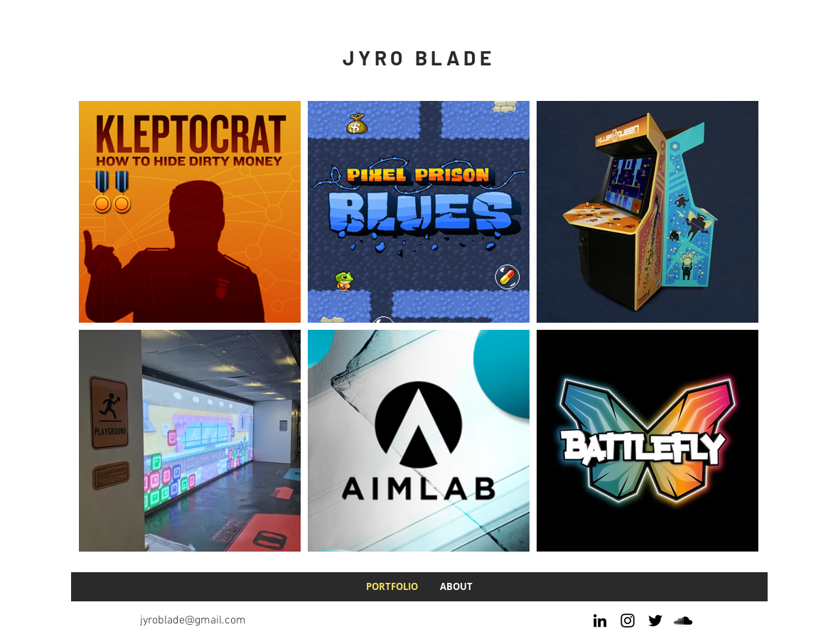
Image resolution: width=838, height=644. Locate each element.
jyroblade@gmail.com (193, 621)
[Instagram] (628, 621)
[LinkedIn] (600, 621)
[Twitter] (655, 621)
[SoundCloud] (683, 621)
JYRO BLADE (419, 58)
